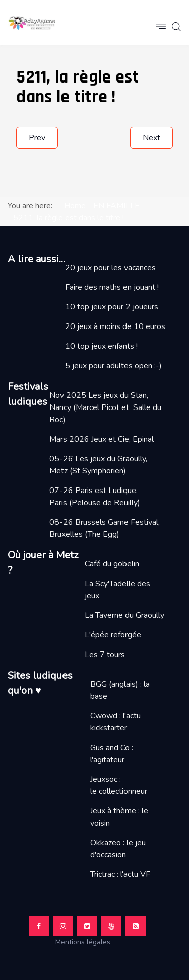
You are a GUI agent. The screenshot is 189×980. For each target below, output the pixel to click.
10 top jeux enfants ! (101, 346)
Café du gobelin (112, 564)
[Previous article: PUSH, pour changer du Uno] (37, 138)
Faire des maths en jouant (110, 287)
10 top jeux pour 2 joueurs (112, 307)
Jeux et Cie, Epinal (122, 439)
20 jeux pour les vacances (110, 268)
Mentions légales (87, 942)
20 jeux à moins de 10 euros (115, 326)
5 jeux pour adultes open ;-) (113, 366)
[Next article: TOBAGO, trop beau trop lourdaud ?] (151, 138)
